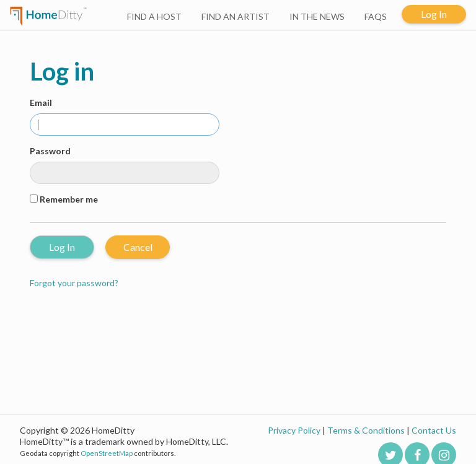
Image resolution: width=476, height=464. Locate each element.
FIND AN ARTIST (236, 16)
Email (41, 103)
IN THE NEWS (317, 16)
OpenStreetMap (107, 453)
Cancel (138, 247)
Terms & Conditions (366, 430)
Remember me (69, 199)
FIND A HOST (154, 16)
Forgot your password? (74, 283)
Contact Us (434, 430)
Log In (434, 14)
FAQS (376, 16)
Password (50, 151)
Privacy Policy (294, 430)
